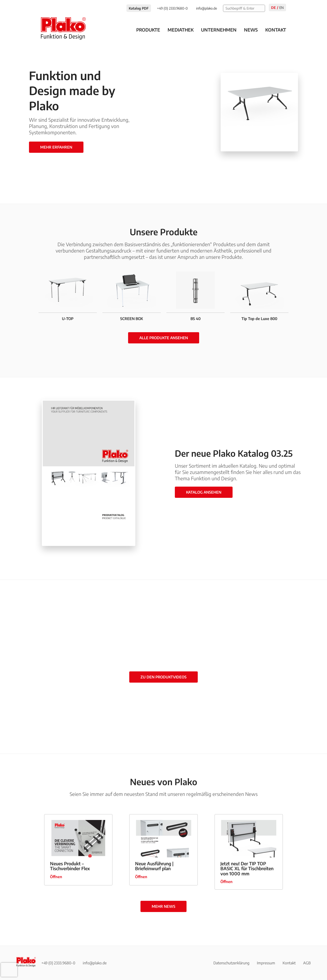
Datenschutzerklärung (231, 963)
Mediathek (181, 30)
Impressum (266, 963)
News (251, 30)
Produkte (148, 30)
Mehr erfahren (56, 147)
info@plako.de (95, 963)
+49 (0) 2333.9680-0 (58, 963)
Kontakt (276, 30)
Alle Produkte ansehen (164, 338)
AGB (307, 963)
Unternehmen (219, 30)
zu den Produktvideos (163, 677)
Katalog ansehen (204, 492)
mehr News (163, 906)
